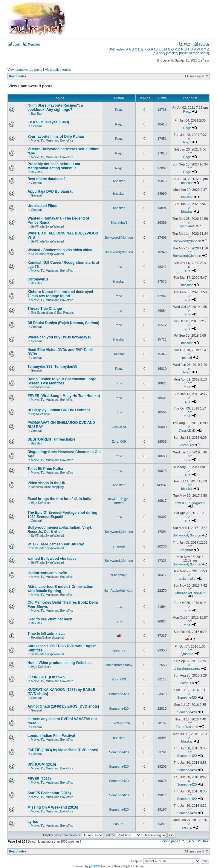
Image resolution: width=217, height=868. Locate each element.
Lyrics (33, 822)
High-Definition (41, 387)
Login (14, 45)
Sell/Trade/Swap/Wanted (48, 227)
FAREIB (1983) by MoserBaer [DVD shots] (63, 750)
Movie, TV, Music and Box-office (52, 141)
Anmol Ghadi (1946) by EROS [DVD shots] (63, 706)
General (36, 126)
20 (200, 841)
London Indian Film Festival (51, 736)
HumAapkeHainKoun (119, 591)
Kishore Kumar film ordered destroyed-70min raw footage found (61, 294)
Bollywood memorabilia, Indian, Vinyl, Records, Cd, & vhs (60, 530)
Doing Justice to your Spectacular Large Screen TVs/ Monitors (62, 381)
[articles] (172, 53)
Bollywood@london (119, 237)
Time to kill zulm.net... (46, 634)
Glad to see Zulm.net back (50, 619)
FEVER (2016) (39, 779)
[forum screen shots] (194, 53)
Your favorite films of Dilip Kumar (56, 137)
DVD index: (117, 49)
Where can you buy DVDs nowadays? (59, 337)
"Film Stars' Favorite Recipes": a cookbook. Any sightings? (55, 108)
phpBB (94, 866)
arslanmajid (119, 575)
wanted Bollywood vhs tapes (52, 559)
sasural (119, 824)
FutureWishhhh (119, 723)
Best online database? (46, 179)
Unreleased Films (42, 206)
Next (206, 841)
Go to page (170, 841)
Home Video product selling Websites (59, 663)
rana (119, 267)
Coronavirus (38, 279)
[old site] (159, 53)
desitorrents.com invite (47, 573)
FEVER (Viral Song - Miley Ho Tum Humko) (64, 396)
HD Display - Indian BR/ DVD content (59, 410)
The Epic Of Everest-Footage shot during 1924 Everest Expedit (62, 515)
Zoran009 (119, 441)
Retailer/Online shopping (48, 487)
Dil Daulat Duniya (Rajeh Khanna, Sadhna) (63, 323)
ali (119, 636)
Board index (18, 76)
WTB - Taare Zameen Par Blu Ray (56, 544)
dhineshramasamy (119, 665)
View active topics (58, 70)
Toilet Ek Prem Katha (45, 469)
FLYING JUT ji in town (46, 677)
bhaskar (119, 181)
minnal (119, 354)
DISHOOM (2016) (42, 764)
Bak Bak (37, 114)
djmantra (119, 650)
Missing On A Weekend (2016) (53, 807)
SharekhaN (119, 223)
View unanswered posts (25, 70)
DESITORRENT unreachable (51, 439)
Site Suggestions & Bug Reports (52, 313)
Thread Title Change (45, 309)
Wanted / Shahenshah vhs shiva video (60, 250)
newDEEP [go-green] (119, 501)
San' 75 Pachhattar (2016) (49, 793)
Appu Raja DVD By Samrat (50, 191)
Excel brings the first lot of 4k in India (59, 499)
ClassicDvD (119, 427)
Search (201, 45)
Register (32, 45)
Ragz (119, 110)
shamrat (119, 546)
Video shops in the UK (46, 483)
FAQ (185, 45)
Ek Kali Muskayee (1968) (48, 122)
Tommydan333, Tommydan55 (52, 366)
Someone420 (119, 694)
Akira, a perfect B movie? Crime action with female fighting (60, 589)
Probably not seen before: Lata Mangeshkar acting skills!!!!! (54, 166)
